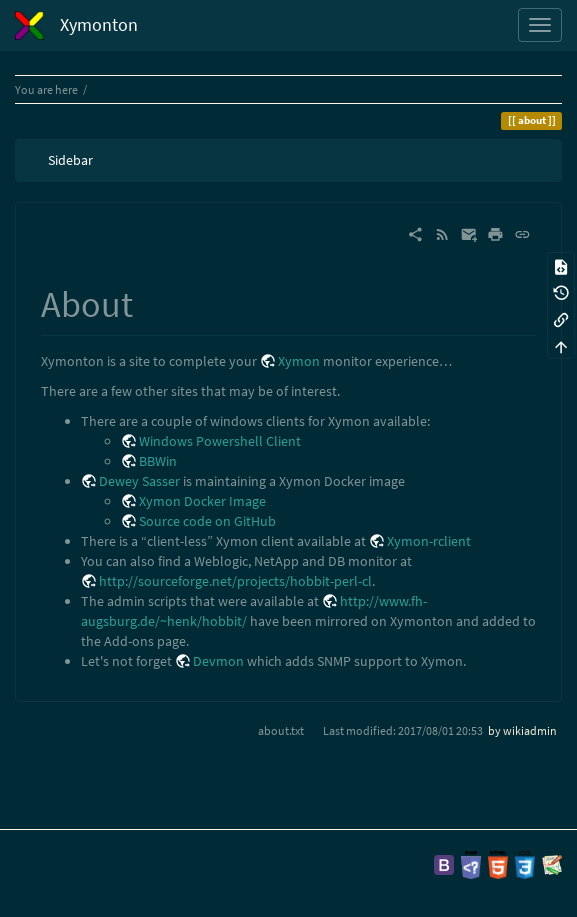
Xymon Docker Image (202, 501)
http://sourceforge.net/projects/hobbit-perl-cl (235, 581)
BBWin (158, 461)
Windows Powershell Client (220, 441)
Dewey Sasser (139, 481)
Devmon (218, 661)
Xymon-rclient (429, 541)
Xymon (299, 361)
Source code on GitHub (207, 521)
